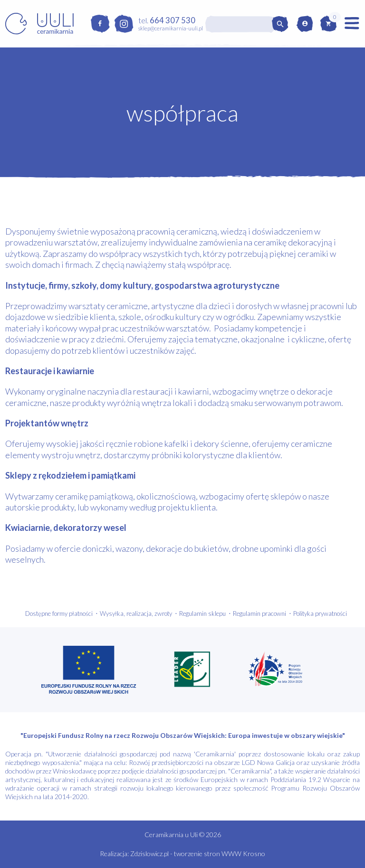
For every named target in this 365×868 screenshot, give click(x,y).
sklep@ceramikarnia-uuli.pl (171, 28)
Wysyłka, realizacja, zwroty (136, 613)
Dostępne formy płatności (59, 613)
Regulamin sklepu (202, 613)
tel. (167, 20)
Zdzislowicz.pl (149, 854)
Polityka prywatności (320, 613)
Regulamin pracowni (259, 613)
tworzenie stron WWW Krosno (220, 854)
